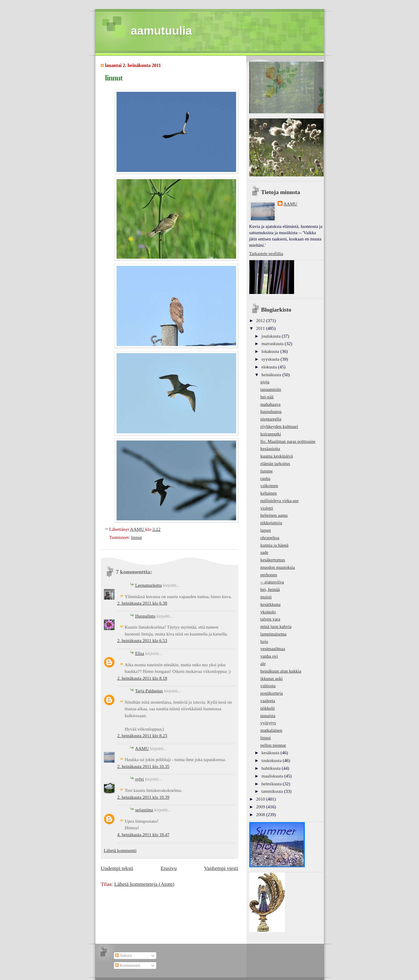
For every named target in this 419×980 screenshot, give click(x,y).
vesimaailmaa (273, 649)
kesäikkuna (270, 604)
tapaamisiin (271, 389)
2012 (261, 321)
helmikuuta (272, 784)
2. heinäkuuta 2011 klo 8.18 (142, 678)
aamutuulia (162, 31)
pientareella (271, 419)
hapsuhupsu (271, 411)
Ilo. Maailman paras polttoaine (288, 441)
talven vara (270, 619)
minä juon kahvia (276, 627)
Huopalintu (145, 616)
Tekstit (123, 955)
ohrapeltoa (270, 538)
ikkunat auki (272, 679)
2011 (261, 328)
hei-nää (267, 397)
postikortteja (272, 693)
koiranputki (271, 434)
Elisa (140, 653)
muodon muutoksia (278, 567)
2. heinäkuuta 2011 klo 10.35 (143, 766)
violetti (267, 508)
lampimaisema (273, 634)
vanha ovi (269, 656)
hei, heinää (270, 589)
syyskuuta (271, 359)
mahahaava (270, 404)
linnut (136, 537)
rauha (265, 478)
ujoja (265, 382)
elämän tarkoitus (275, 464)
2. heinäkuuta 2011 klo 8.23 (142, 736)
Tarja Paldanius (149, 691)
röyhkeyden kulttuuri (279, 426)
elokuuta (270, 367)
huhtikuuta (272, 768)
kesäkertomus (273, 560)
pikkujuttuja (271, 523)
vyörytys (268, 723)
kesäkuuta (271, 753)
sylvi (139, 779)
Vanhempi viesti (221, 868)
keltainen (269, 493)
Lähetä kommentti (120, 851)
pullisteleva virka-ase (279, 501)
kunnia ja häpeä (274, 545)
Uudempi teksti (117, 868)
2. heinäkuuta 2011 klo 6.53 (142, 641)
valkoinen (269, 486)
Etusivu (169, 868)
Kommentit (128, 965)
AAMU (142, 749)
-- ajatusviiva (272, 582)
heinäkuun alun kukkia (281, 671)
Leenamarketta (148, 585)
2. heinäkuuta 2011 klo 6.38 (142, 603)
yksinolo (268, 612)
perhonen (269, 575)
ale (263, 664)
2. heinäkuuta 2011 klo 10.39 (143, 797)
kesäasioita (270, 449)
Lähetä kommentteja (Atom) (144, 884)
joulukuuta (272, 336)
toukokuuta (272, 760)
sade (264, 552)
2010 (261, 799)
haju (264, 641)
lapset (266, 530)
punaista (268, 716)
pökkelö (267, 708)
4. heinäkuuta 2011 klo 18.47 (143, 835)
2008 (261, 815)
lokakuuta (271, 351)
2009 (261, 807)
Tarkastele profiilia (266, 254)
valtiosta (268, 686)
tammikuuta (273, 791)
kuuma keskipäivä (277, 456)
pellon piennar (273, 745)
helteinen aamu (274, 515)
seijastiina (144, 810)
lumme (267, 471)
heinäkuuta (272, 375)
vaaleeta (268, 701)
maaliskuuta (273, 776)
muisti (266, 597)
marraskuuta (273, 344)
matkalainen (271, 730)
